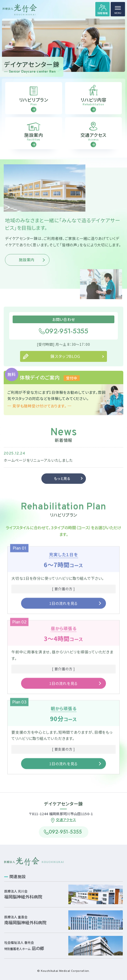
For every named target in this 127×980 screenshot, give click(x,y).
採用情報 (103, 13)
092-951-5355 (67, 338)
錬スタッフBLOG (65, 364)
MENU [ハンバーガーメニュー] (118, 11)
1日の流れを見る (63, 611)
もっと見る (62, 486)
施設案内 (27, 267)
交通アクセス (66, 820)
